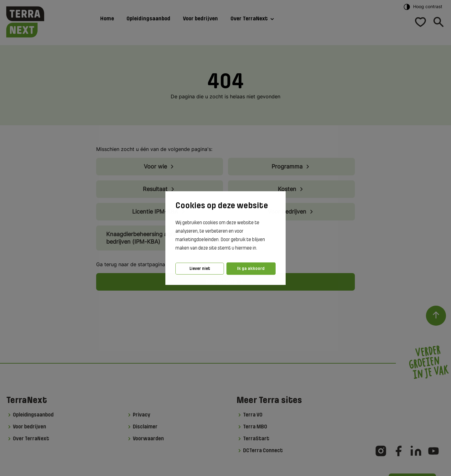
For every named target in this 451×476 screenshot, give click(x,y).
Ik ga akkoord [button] (251, 269)
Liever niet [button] (200, 269)
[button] (259, 248)
